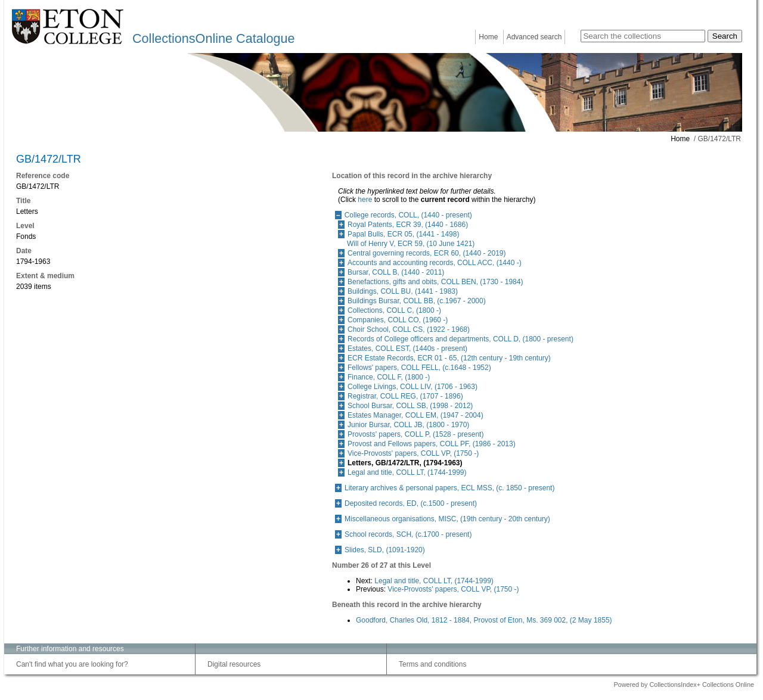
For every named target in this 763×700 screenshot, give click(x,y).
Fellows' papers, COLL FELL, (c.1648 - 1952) (419, 368)
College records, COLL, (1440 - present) (408, 215)
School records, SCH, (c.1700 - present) (408, 534)
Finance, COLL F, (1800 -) (389, 377)
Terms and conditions (432, 664)
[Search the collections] (643, 36)
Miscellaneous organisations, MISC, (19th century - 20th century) (447, 519)
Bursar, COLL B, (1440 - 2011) (396, 272)
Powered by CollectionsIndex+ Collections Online (684, 685)
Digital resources (234, 664)
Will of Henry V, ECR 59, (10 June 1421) (411, 244)
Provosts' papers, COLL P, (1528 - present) (415, 434)
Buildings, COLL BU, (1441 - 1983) (403, 291)
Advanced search (534, 37)
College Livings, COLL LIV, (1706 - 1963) (412, 387)
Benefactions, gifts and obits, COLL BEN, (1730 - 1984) (435, 282)
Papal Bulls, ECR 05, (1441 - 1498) (403, 234)
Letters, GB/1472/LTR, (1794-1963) (405, 463)
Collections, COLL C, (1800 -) (394, 310)
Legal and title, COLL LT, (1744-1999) (407, 472)
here (365, 200)
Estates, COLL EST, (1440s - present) (407, 349)
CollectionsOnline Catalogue (213, 38)
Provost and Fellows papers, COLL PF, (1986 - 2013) (432, 444)
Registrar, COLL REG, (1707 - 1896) (405, 396)
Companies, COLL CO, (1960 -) (398, 320)
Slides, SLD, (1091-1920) (385, 550)
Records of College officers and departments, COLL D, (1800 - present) (460, 339)
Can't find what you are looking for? (72, 664)
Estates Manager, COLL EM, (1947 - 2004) (415, 415)
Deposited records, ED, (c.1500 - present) (411, 503)
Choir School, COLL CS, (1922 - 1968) (409, 329)
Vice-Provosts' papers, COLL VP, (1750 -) (413, 453)
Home (488, 37)
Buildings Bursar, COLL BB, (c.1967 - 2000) (417, 301)
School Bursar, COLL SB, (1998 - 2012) (410, 406)
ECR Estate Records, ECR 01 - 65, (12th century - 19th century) (449, 358)
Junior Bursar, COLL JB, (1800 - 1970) (408, 425)
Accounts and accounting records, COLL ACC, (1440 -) (435, 263)
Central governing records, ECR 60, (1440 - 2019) (427, 253)
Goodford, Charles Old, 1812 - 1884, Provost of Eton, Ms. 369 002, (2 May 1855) (484, 620)
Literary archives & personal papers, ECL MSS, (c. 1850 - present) (449, 488)
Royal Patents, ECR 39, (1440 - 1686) (408, 225)
